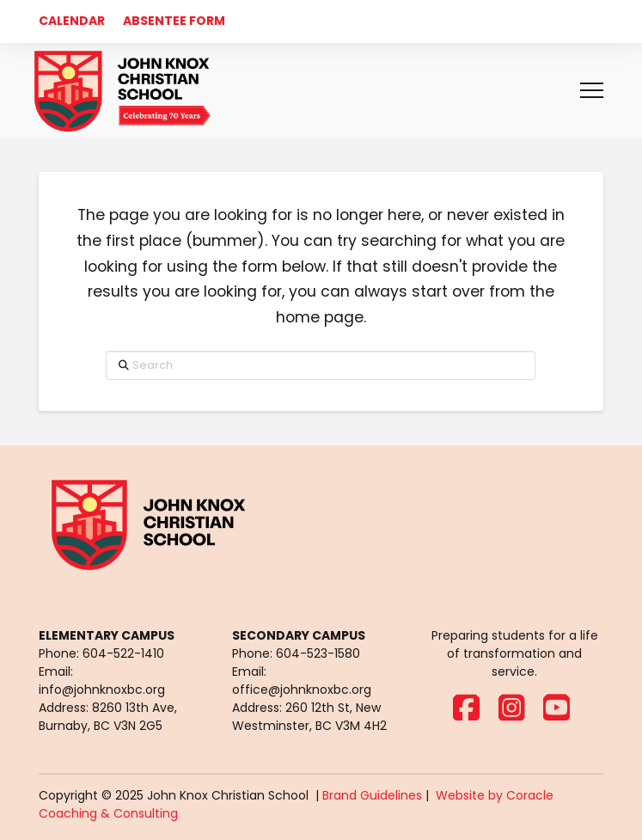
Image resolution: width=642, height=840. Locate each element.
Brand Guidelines (372, 795)
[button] (592, 91)
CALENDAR (72, 21)
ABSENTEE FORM (174, 21)
